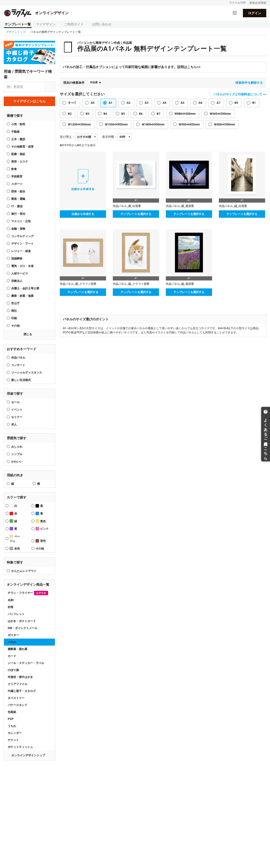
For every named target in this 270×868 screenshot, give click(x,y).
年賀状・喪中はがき (20, 677)
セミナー (17, 417)
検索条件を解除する (249, 83)
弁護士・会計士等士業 (25, 288)
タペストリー (16, 698)
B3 (87, 114)
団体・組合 (18, 191)
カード (12, 656)
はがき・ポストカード (22, 621)
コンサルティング (22, 236)
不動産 (15, 132)
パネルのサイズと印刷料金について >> (240, 94)
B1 (254, 103)
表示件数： (110, 137)
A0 (92, 103)
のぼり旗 (13, 670)
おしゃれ (17, 447)
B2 (70, 114)
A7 (218, 103)
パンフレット (16, 614)
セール (15, 402)
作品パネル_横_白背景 (127, 206)
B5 (123, 114)
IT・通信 (17, 206)
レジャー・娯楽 (21, 251)
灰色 (15, 548)
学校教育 (17, 176)
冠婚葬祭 (17, 259)
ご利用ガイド (74, 24)
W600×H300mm (224, 124)
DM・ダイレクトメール (23, 628)
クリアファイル (18, 684)
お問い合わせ (102, 24)
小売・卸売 (18, 124)
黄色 (41, 521)
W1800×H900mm (153, 124)
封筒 (11, 607)
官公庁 (15, 303)
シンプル (17, 454)
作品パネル (18, 358)
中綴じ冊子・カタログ (22, 691)
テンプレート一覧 (18, 24)
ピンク (42, 529)
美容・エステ (20, 162)
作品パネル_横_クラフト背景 (78, 284)
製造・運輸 (18, 199)
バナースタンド (18, 705)
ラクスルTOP (237, 3)
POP (11, 719)
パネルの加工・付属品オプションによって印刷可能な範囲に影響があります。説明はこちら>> (132, 67)
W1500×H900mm (116, 124)
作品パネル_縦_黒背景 (180, 284)
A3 (146, 103)
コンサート (18, 365)
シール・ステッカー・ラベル (26, 663)
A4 (164, 103)
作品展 (94, 82)
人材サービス (20, 273)
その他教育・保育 (22, 147)
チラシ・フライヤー (28, 593)
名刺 (11, 600)
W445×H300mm (220, 114)
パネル (12, 642)
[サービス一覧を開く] (235, 13)
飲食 (14, 169)
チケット (13, 740)
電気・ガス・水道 (22, 266)
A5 (182, 103)
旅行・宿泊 (18, 214)
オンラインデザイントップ (28, 755)
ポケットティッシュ (20, 747)
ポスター (13, 635)
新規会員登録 (258, 3)
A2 (128, 103)
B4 (105, 114)
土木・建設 (18, 139)
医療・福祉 (18, 154)
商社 (14, 311)
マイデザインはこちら (29, 101)
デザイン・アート (22, 244)
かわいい (17, 462)
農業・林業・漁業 (22, 296)
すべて (72, 103)
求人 (14, 425)
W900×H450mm (189, 124)
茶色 (41, 541)
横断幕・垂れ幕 (18, 649)
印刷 (14, 318)
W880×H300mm (185, 114)
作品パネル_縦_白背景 (233, 206)
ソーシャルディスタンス (27, 373)
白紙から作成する (83, 214)
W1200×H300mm (79, 124)
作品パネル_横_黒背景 (180, 206)
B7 (158, 114)
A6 (200, 103)
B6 (141, 114)
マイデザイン (46, 24)
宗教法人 (17, 281)
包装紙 (12, 712)
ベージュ (15, 539)
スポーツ (17, 184)
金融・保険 (18, 229)
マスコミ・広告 (21, 221)
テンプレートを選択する (136, 214)
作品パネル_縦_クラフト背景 (131, 284)
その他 (15, 326)
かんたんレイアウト (24, 571)
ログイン (255, 13)
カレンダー (15, 733)
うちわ (12, 726)
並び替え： (67, 137)
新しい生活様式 (21, 380)
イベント (17, 410)
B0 (236, 103)
